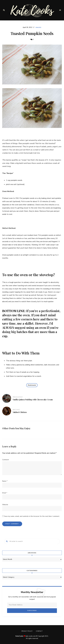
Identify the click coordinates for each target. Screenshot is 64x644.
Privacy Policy (27, 631)
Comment (6, 460)
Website (5, 505)
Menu (60, 10)
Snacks (38, 27)
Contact (39, 631)
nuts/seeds (32, 385)
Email (5, 493)
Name (5, 481)
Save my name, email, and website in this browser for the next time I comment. (32, 516)
